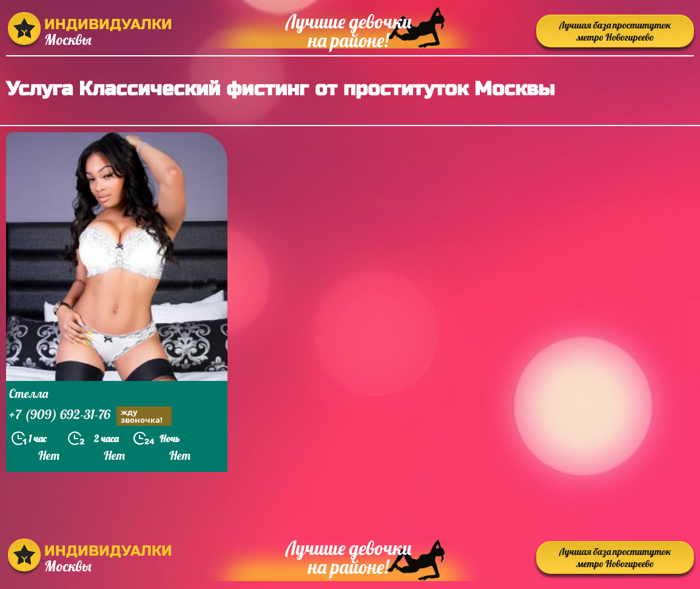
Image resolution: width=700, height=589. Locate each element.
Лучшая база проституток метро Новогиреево (615, 31)
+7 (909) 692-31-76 (90, 416)
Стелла (29, 393)
